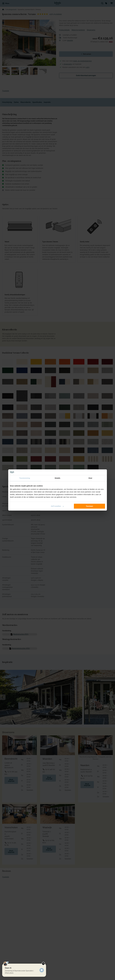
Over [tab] (90, 478)
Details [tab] (58, 478)
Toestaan (90, 506)
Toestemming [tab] (25, 478)
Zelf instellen (57, 506)
